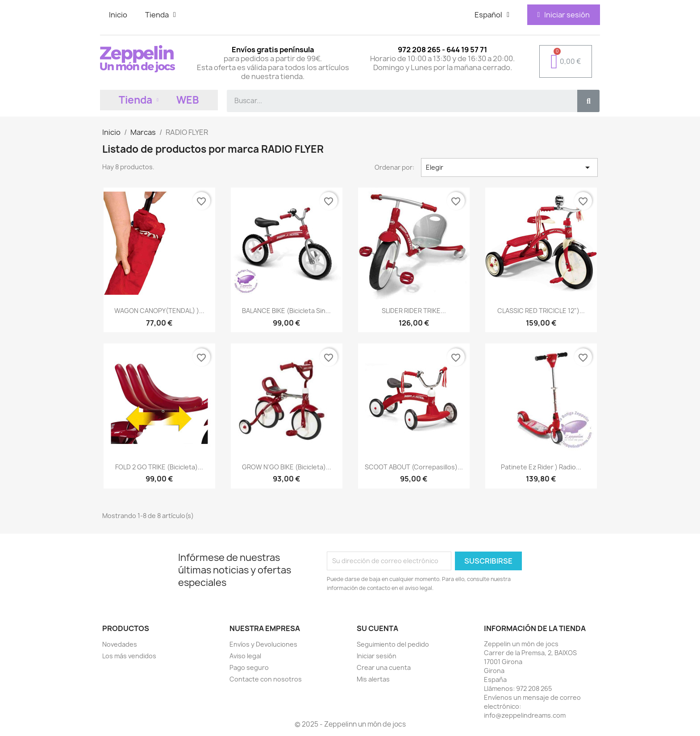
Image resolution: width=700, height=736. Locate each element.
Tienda (160, 15)
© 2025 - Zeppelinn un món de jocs (350, 724)
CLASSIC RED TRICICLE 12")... (541, 311)
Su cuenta (377, 628)
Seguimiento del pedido (393, 644)
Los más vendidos (129, 656)
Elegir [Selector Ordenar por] (509, 167)
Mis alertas (373, 679)
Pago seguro (249, 667)
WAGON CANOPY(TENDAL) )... (159, 311)
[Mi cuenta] (563, 15)
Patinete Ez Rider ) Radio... (541, 467)
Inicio (118, 15)
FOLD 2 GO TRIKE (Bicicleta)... (159, 467)
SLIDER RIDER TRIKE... (414, 311)
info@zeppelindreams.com (525, 715)
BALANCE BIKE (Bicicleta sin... (286, 311)
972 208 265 (534, 688)
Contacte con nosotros (266, 679)
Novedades (120, 644)
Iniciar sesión (377, 656)
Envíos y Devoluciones (263, 644)
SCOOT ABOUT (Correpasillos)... (414, 467)
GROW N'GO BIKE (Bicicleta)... (287, 467)
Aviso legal (245, 656)
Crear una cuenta (384, 667)
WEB (188, 100)
